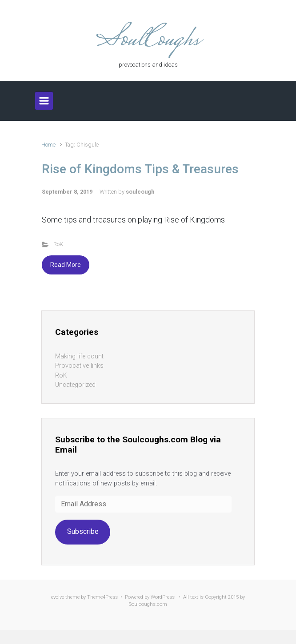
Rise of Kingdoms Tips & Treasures (140, 169)
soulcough (140, 192)
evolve (58, 597)
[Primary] (44, 101)
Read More (66, 265)
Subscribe (83, 531)
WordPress (163, 597)
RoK (58, 244)
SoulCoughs (148, 40)
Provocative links (79, 366)
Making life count (79, 356)
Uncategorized (75, 385)
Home (48, 145)
